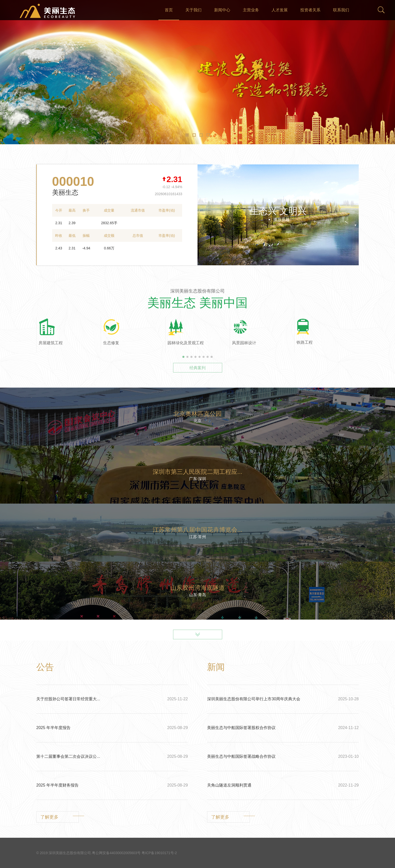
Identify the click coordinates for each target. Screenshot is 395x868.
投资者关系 (310, 10)
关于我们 (193, 10)
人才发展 (280, 10)
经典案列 (197, 368)
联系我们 (341, 10)
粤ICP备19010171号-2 (159, 853)
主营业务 (251, 10)
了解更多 (49, 817)
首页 (169, 10)
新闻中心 (222, 10)
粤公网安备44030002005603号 (116, 853)
